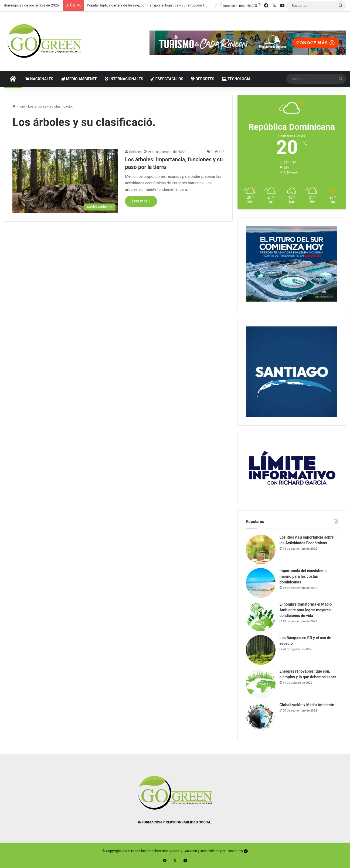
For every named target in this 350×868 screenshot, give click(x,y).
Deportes (203, 79)
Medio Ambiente (79, 79)
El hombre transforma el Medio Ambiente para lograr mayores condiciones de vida (306, 610)
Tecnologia (236, 79)
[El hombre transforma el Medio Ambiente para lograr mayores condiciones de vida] (261, 616)
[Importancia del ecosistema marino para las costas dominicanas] (261, 583)
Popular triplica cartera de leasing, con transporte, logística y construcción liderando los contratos (163, 5)
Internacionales (124, 79)
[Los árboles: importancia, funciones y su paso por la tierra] (65, 181)
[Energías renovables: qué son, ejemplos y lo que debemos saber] (261, 683)
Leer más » (141, 201)
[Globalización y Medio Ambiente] (261, 717)
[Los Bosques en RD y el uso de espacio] (261, 650)
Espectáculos (167, 79)
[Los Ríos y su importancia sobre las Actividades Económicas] (261, 549)
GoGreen (135, 152)
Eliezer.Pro (235, 851)
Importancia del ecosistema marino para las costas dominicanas (303, 576)
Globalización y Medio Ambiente (307, 705)
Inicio (19, 106)
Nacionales (39, 79)
